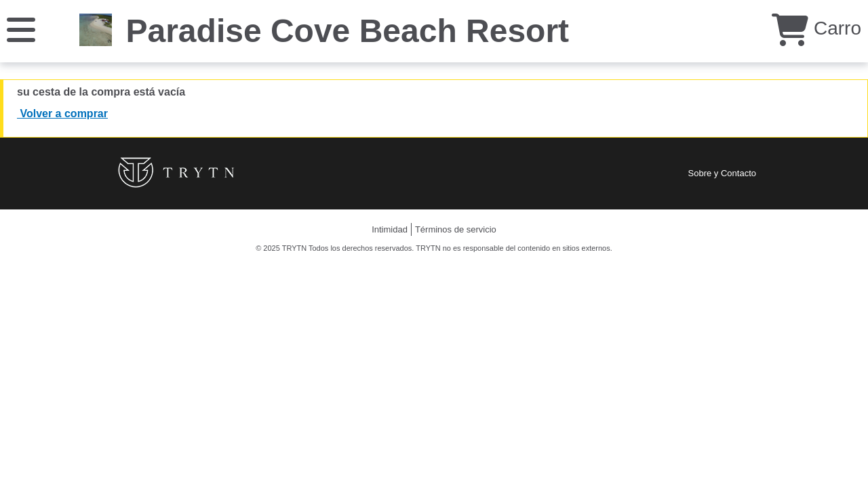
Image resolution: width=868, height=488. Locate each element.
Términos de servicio (456, 229)
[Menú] (21, 29)
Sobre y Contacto (722, 173)
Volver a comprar (62, 114)
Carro (816, 28)
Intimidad (390, 229)
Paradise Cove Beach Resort (347, 31)
